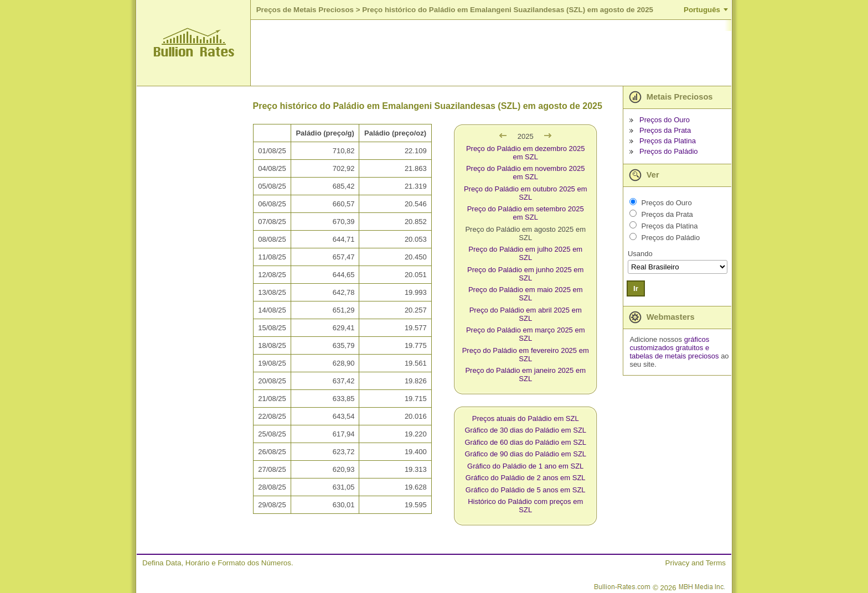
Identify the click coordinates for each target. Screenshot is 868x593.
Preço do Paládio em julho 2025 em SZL (525, 253)
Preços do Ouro (665, 120)
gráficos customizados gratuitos (669, 344)
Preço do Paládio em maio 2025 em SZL (526, 294)
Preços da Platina (668, 141)
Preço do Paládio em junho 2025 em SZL (525, 274)
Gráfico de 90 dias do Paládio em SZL (525, 454)
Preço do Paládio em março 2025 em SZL (526, 334)
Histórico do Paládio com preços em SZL (525, 506)
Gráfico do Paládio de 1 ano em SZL (525, 466)
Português (702, 10)
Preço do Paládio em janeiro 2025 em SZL (525, 374)
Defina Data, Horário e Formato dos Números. (218, 563)
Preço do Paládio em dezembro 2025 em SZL (526, 153)
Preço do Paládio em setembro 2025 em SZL (526, 213)
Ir (636, 288)
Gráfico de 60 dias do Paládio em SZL (525, 442)
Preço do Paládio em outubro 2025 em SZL (526, 193)
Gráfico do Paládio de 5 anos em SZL (526, 490)
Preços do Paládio (669, 151)
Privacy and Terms (696, 563)
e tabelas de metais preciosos (674, 352)
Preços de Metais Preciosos (305, 10)
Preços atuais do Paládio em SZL (526, 418)
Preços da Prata (665, 130)
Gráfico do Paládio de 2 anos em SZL (526, 478)
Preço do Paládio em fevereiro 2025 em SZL (526, 355)
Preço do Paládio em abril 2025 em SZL (526, 314)
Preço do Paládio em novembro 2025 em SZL (526, 173)
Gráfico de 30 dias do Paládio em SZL (525, 430)
